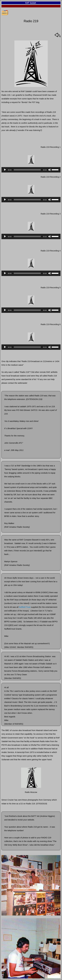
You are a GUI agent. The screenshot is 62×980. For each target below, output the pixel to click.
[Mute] (50, 170)
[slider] (27, 170)
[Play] (5, 170)
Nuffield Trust (25, 607)
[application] (31, 170)
